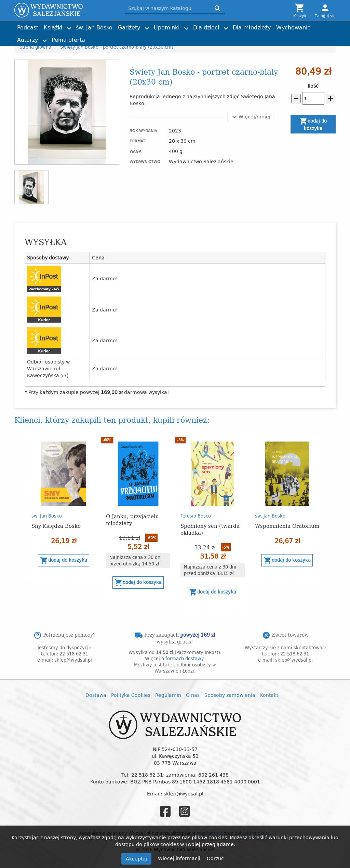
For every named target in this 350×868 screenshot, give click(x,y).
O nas (193, 695)
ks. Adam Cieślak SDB (201, 37)
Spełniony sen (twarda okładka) (210, 529)
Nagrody (272, 37)
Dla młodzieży (252, 27)
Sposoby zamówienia (230, 695)
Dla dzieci (206, 27)
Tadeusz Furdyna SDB (117, 37)
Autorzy (28, 40)
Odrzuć (215, 858)
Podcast (28, 27)
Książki (53, 27)
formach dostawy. (185, 659)
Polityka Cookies (131, 695)
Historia (186, 37)
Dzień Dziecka (109, 37)
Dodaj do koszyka (313, 124)
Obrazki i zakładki (197, 37)
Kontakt (269, 695)
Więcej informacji (180, 858)
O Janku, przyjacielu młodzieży (132, 519)
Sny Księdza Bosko (56, 526)
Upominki (167, 27)
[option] (64, 507)
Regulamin (168, 695)
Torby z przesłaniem (283, 37)
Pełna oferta (68, 40)
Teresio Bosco (196, 516)
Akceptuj (136, 859)
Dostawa (96, 695)
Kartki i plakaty (110, 37)
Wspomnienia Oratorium (287, 526)
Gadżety (129, 27)
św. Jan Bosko (94, 27)
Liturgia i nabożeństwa (118, 37)
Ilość (313, 86)
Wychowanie (293, 27)
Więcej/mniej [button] (250, 117)
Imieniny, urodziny (198, 37)
